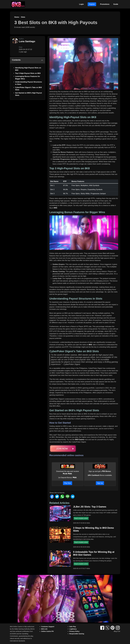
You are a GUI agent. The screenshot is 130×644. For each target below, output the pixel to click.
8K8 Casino (80, 440)
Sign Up (100, 483)
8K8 (56, 208)
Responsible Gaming (77, 634)
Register (92, 4)
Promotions (105, 4)
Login (81, 4)
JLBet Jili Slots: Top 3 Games (90, 507)
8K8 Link (44, 629)
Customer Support (48, 627)
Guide (116, 4)
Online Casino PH (47, 631)
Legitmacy (73, 629)
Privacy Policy (74, 631)
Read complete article (81, 518)
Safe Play (73, 627)
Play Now (68, 483)
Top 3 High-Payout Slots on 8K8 (28, 73)
